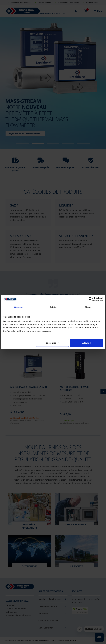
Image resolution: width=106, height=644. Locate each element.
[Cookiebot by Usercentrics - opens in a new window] (91, 299)
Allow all (86, 343)
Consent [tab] (18, 307)
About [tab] (88, 307)
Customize (53, 343)
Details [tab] (53, 307)
